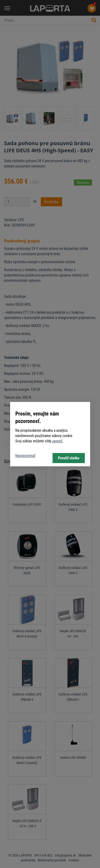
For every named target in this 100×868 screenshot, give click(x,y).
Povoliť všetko (69, 458)
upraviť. (58, 441)
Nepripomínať (25, 456)
